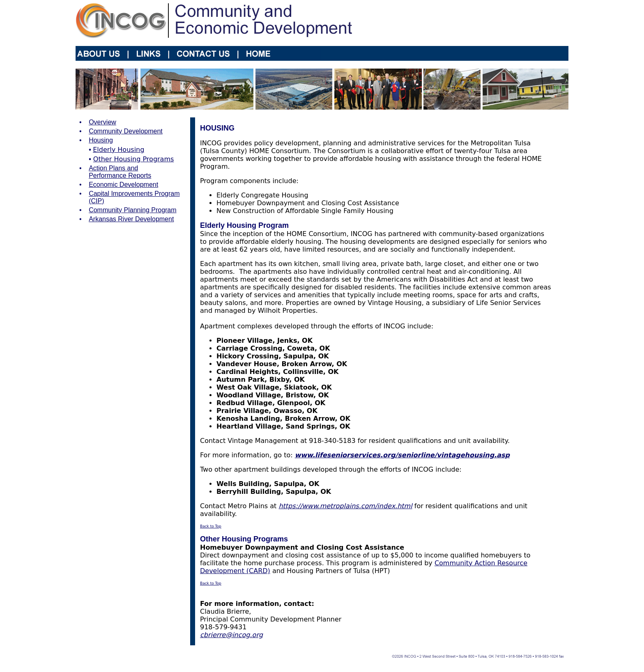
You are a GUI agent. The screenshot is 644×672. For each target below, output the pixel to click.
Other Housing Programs (133, 159)
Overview (102, 122)
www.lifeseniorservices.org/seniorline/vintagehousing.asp (402, 455)
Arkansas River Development (131, 219)
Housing (101, 140)
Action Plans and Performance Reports (120, 172)
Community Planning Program (132, 210)
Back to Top (211, 526)
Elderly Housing (118, 150)
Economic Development (123, 185)
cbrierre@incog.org (231, 635)
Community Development (126, 131)
